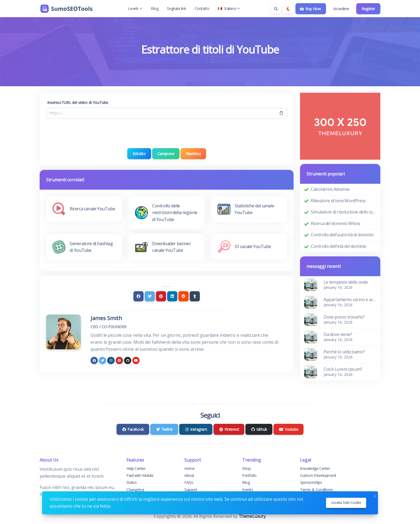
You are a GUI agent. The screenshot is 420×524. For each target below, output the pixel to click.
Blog (155, 8)
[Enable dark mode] (288, 9)
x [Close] (375, 495)
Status (132, 482)
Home (189, 468)
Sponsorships (311, 482)
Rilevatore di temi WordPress (338, 201)
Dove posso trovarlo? (344, 317)
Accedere (341, 9)
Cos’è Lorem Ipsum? (343, 369)
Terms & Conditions (316, 490)
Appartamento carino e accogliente (350, 300)
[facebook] (94, 360)
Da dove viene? (338, 334)
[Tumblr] (195, 296)
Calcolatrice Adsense (330, 189)
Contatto (202, 8)
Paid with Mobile (140, 475)
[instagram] (111, 360)
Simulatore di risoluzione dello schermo (343, 212)
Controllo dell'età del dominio (339, 246)
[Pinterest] (161, 296)
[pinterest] (119, 360)
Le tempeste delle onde (346, 282)
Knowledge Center (315, 468)
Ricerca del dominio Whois (335, 223)
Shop (246, 468)
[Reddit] (183, 296)
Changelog (135, 490)
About (189, 475)
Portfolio (249, 475)
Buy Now (310, 9)
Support (191, 490)
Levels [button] (135, 8)
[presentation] (167, 133)
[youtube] (136, 360)
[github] (128, 360)
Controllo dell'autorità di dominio (342, 235)
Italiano (229, 8)
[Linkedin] (172, 296)
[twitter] (102, 360)
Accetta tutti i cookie (346, 503)
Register (368, 9)
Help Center (136, 468)
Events (248, 490)
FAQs (189, 482)
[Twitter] (150, 296)
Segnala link (176, 8)
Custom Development (318, 475)
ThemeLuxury (252, 516)
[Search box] (276, 9)
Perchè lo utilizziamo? (344, 352)
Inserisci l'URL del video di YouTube (78, 102)
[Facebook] (138, 296)
